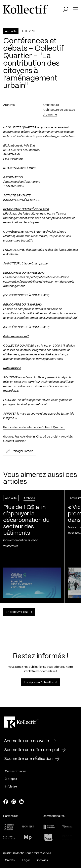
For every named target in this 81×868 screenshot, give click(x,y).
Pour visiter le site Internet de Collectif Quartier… (34, 429)
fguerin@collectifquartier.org (22, 183)
